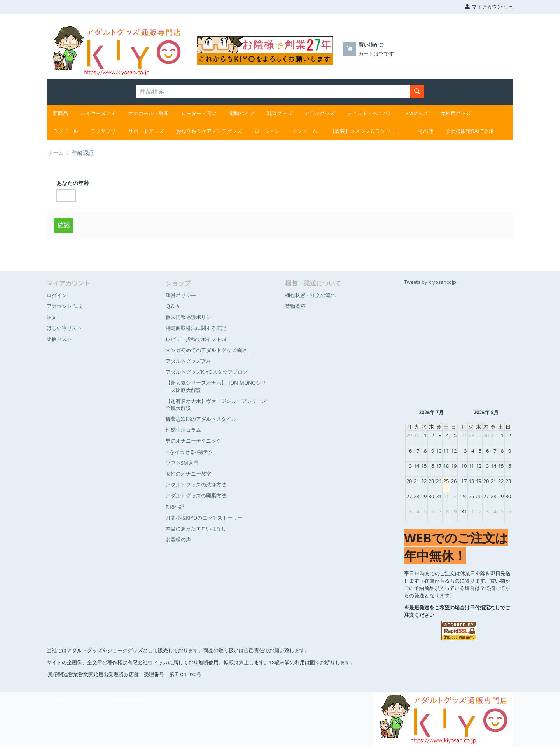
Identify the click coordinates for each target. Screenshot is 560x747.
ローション (267, 131)
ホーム (56, 153)
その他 (426, 131)
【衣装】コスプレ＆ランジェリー (368, 131)
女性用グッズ (456, 113)
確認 (64, 225)
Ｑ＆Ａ (173, 306)
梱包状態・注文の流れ (310, 295)
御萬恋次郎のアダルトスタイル (201, 419)
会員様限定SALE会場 (470, 131)
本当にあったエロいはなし (196, 528)
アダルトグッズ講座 (188, 361)
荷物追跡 (295, 306)
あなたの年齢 (73, 183)
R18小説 (175, 507)
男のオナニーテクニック (193, 441)
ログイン (57, 295)
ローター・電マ (199, 113)
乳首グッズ (279, 113)
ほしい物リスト (64, 328)
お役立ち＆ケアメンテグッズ (209, 131)
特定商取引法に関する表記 (196, 328)
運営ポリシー (181, 295)
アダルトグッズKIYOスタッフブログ (207, 372)
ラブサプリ (103, 131)
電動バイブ (242, 113)
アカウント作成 (64, 306)
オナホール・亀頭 (149, 113)
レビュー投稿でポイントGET (198, 339)
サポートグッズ (146, 131)
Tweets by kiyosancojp (430, 282)
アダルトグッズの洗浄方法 (196, 485)
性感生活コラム (183, 430)
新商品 (60, 113)
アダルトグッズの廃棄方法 (196, 495)
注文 (52, 317)
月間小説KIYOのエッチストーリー (204, 518)
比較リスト (59, 339)
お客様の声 (178, 539)
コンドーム (305, 131)
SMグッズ (417, 113)
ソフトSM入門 (182, 463)
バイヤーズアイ (98, 113)
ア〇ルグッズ (320, 113)
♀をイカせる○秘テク (189, 452)
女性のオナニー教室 (188, 474)
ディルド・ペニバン (370, 113)
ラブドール (66, 131)
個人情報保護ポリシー (191, 317)
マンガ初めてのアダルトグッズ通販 (206, 350)
